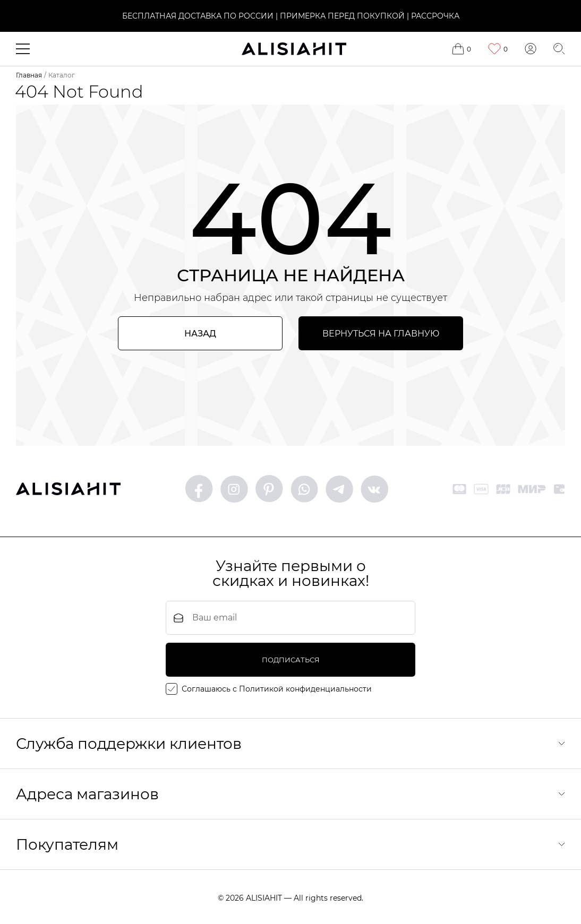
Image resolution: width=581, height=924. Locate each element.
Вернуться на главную (381, 334)
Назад (200, 334)
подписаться (291, 660)
